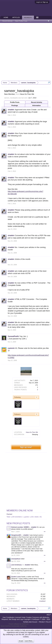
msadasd (42, 601)
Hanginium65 (16, 535)
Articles (16, 17)
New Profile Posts (18, 523)
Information (37, 105)
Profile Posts (15, 102)
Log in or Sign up (42, 2)
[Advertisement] (26, 52)
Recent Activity (37, 102)
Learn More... (29, 641)
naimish (11, 348)
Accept (21, 641)
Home (6, 17)
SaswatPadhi (13, 336)
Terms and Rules (30, 622)
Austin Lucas (16, 577)
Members (28, 18)
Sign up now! (26, 447)
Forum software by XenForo (19, 624)
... (31, 21)
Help (49, 615)
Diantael (9, 514)
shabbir (11, 110)
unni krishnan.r (17, 565)
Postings (15, 105)
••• (45, 532)
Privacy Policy (45, 622)
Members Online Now (20, 511)
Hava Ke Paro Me (32, 432)
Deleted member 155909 (20, 527)
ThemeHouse (31, 626)
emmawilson (16, 559)
